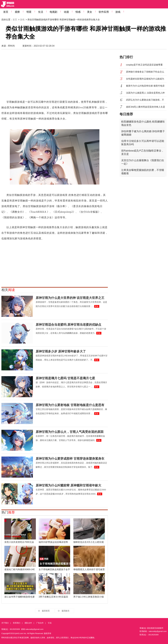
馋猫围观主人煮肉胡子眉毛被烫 (89, 569)
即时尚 (11, 46)
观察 (17, 12)
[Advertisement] (50, 76)
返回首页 (46, 611)
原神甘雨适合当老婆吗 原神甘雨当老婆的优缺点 (68, 325)
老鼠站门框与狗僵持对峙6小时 (20, 569)
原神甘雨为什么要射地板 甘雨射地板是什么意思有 (70, 405)
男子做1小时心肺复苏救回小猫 (89, 597)
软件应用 (104, 12)
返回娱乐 (66, 611)
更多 (97, 306)
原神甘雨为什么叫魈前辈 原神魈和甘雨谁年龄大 (68, 485)
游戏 (118, 12)
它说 (50, 623)
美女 (90, 12)
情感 (78, 12)
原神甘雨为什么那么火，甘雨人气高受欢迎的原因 (70, 432)
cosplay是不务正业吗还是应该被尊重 (144, 65)
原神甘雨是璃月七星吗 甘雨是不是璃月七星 (65, 378)
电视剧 (53, 12)
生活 (41, 12)
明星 (29, 12)
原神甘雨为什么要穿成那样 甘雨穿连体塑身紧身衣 (70, 459)
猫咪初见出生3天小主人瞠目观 (89, 542)
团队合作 (28, 623)
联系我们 (17, 623)
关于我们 (5, 623)
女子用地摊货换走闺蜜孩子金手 (54, 569)
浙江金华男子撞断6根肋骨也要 (20, 597)
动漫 (66, 12)
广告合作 (40, 623)
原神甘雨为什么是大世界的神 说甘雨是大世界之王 (70, 298)
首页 (6, 12)
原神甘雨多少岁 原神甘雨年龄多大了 (61, 351)
